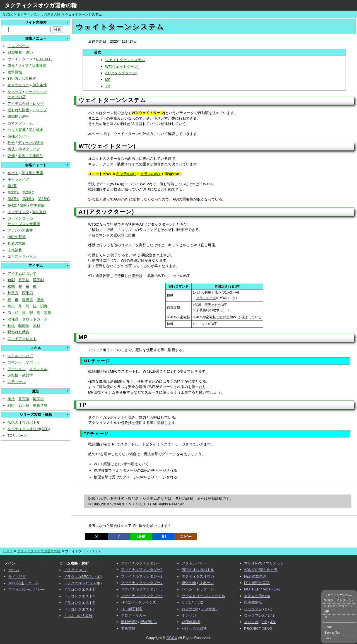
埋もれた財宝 (18, 110)
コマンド (15, 362)
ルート (13, 173)
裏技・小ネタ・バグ (24, 149)
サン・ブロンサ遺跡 (24, 224)
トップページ (18, 46)
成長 (11, 65)
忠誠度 (13, 116)
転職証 (24, 326)
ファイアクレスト (22, 339)
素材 (37, 326)
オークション (36, 92)
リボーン (206, 583)
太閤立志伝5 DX (257, 596)
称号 (11, 143)
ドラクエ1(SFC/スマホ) (83, 577)
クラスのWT (150, 174)
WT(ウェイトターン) (122, 67)
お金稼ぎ (29, 79)
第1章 (12, 186)
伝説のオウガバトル (24, 422)
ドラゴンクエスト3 (79, 589)
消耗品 (13, 319)
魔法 (11, 399)
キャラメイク (18, 179)
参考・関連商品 (31, 156)
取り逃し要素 (32, 173)
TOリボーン (17, 436)
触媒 (11, 326)
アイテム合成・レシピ (26, 104)
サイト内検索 (36, 22)
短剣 (11, 280)
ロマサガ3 (209, 609)
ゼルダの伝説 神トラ (261, 570)
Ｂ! (164, 537)
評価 (11, 156)
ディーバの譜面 (31, 143)
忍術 (11, 405)
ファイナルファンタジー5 (142, 589)
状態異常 (39, 65)
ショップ (15, 92)
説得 (25, 116)
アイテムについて (22, 273)
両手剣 (38, 280)
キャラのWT (126, 174)
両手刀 (27, 293)
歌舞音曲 (40, 405)
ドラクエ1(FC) (75, 570)
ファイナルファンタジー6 (142, 596)
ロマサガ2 (190, 609)
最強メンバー (18, 136)
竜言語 (24, 399)
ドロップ (40, 110)
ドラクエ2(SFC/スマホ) (83, 583)
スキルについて (20, 356)
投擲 (44, 306)
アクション (17, 369)
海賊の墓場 (17, 237)
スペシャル (38, 369)
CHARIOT (44, 59)
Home (328, 627)
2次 (264, 622)
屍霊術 (38, 399)
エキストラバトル (22, 256)
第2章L (13, 192)
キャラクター (18, 85)
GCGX (8, 15)
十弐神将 (15, 250)
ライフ (23, 65)
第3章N (28, 199)
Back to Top (332, 633)
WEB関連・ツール (23, 583)
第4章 (12, 205)
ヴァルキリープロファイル (203, 596)
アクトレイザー (194, 563)
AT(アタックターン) (121, 73)
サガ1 (186, 602)
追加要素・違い (20, 52)
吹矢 (11, 306)
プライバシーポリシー (26, 589)
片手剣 (24, 280)
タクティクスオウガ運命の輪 (41, 5)
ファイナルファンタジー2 (142, 570)
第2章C (28, 192)
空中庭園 (37, 205)
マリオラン (275, 563)
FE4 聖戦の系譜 (257, 583)
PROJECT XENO (258, 629)
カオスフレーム (20, 123)
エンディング (18, 212)
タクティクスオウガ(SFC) (29, 429)
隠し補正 (36, 130)
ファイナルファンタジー (141, 563)
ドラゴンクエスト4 (79, 596)
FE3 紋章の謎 (255, 576)
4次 (273, 622)
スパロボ (251, 622)
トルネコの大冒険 (78, 616)
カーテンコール (20, 218)
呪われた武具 (18, 332)
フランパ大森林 (20, 230)
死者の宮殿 (17, 243)
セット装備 (17, 130)
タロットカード (35, 319)
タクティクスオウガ (198, 576)
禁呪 (23, 205)
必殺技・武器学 (20, 375)
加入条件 (40, 85)
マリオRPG (253, 563)
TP (108, 86)
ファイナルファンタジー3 (142, 576)
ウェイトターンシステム (125, 60)
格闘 (11, 287)
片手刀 (13, 293)
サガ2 (198, 602)
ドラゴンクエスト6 (79, 609)
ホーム (14, 570)
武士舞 (24, 405)
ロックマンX (254, 615)
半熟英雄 (128, 629)
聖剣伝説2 (129, 622)
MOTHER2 (272, 589)
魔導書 (27, 300)
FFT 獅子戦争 (132, 609)
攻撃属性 (15, 72)
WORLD (39, 212)
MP (108, 80)
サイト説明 (17, 577)
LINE (141, 537)
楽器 (40, 300)
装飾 (47, 313)
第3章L (13, 199)
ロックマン (253, 609)
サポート (33, 362)
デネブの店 (17, 97)
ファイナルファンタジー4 (142, 583)
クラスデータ (206, 298)
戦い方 (13, 79)
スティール (17, 382)
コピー (186, 537)
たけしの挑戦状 (194, 629)
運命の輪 (189, 583)
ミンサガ (189, 615)
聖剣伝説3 (149, 622)
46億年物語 (191, 622)
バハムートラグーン (198, 589)
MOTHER (252, 589)
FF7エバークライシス (138, 602)
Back (328, 638)
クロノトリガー (133, 615)
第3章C (44, 199)
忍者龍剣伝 (253, 602)
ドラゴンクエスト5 (79, 603)
